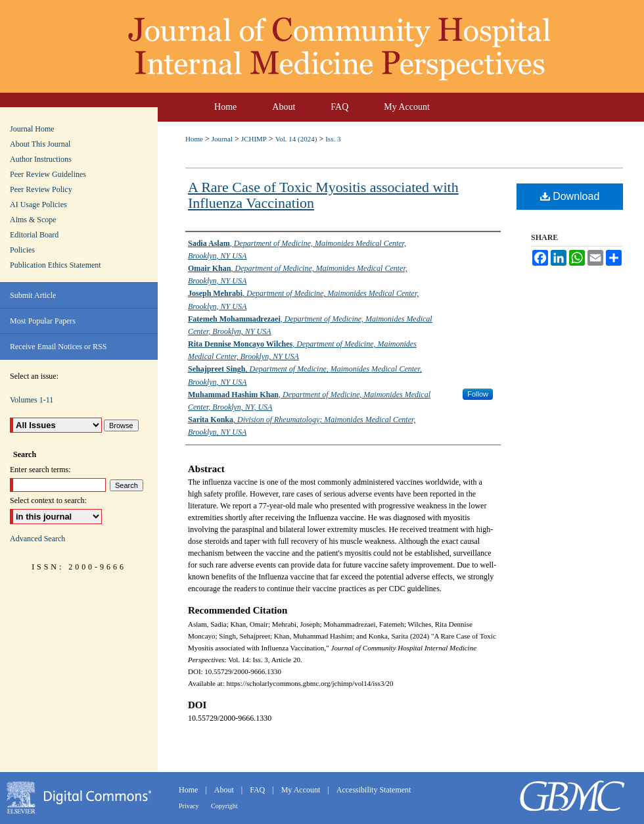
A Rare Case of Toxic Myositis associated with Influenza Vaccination (323, 195)
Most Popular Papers (43, 321)
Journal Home (32, 129)
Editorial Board (34, 235)
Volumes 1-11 (32, 400)
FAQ (258, 790)
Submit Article (33, 295)
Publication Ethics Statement (56, 265)
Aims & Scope (33, 220)
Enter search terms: (40, 470)
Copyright (224, 806)
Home (194, 139)
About (225, 790)
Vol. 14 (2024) (296, 139)
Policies (22, 250)
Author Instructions (41, 159)
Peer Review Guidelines (48, 174)
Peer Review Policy (41, 189)
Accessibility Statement (374, 790)
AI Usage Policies (38, 205)
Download (570, 196)
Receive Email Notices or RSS (58, 347)
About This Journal (40, 144)
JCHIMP (254, 139)
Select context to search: (48, 500)
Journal (222, 139)
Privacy (190, 806)
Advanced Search (37, 539)
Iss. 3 (333, 139)
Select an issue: (34, 376)
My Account (302, 790)
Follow (478, 394)
